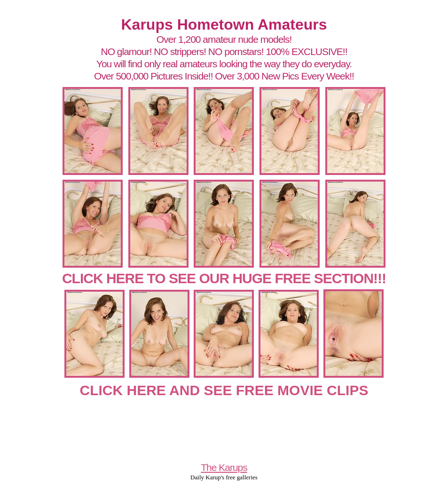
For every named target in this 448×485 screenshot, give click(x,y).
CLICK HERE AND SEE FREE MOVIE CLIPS (224, 390)
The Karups (224, 467)
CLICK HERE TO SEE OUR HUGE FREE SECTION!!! (224, 278)
